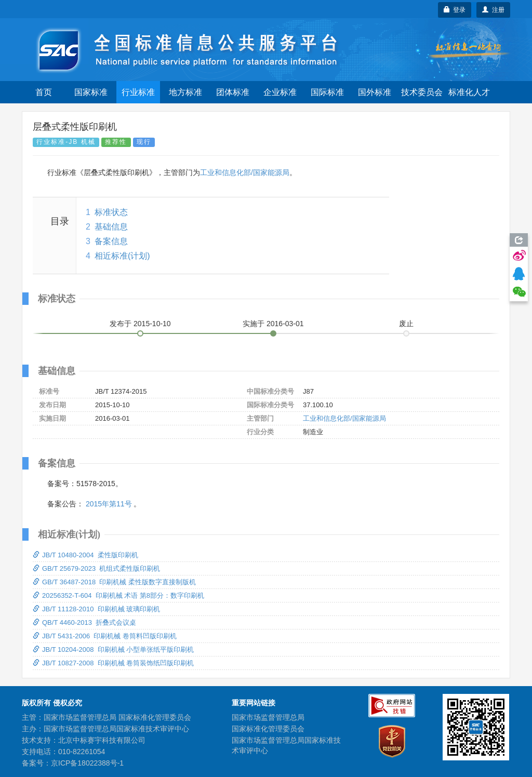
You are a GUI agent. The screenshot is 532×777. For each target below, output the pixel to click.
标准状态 (111, 212)
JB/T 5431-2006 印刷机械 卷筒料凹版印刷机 (105, 636)
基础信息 (111, 227)
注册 (493, 10)
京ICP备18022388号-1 (87, 763)
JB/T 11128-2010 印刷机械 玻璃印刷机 (96, 609)
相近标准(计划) (122, 256)
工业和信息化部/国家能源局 (245, 172)
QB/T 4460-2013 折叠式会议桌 (84, 622)
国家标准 (91, 92)
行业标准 (138, 92)
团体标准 (233, 92)
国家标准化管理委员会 (268, 729)
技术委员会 (422, 92)
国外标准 (375, 92)
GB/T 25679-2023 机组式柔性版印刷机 (96, 568)
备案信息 (111, 241)
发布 (140, 324)
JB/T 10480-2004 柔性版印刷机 (85, 555)
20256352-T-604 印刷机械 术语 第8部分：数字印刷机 (118, 595)
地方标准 (185, 92)
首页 (44, 92)
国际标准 (327, 92)
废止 (406, 324)
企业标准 (280, 92)
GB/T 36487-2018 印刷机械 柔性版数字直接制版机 (114, 582)
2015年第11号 (109, 504)
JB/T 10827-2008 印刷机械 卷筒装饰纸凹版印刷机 (113, 663)
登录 (455, 10)
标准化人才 (469, 92)
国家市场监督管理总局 (268, 717)
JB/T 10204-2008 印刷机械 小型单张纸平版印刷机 (113, 649)
